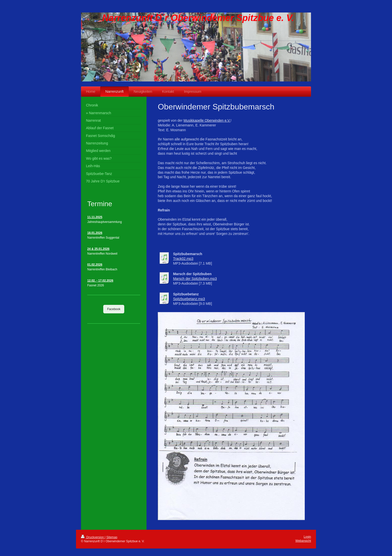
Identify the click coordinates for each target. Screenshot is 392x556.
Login (307, 537)
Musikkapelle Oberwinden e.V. (207, 120)
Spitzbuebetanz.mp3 (189, 299)
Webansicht (303, 541)
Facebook (114, 309)
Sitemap (112, 537)
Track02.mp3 (183, 259)
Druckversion (93, 537)
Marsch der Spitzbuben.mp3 (195, 279)
